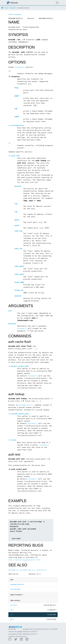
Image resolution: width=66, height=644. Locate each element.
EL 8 (6, 8)
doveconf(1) (42, 570)
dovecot (13, 8)
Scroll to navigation (15, 14)
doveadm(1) (20, 67)
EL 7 (12, 610)
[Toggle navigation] (57, 3)
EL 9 (12, 619)
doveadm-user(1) (26, 405)
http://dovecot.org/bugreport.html (24, 560)
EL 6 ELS (14, 605)
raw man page (15, 589)
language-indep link (17, 584)
